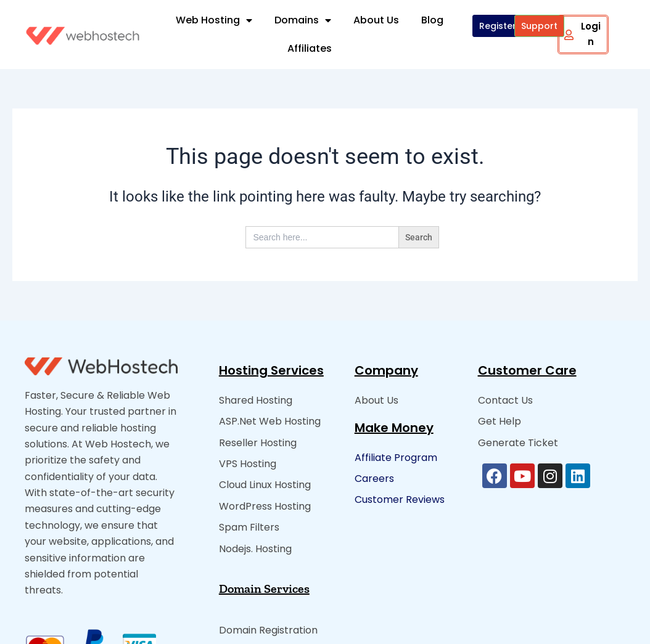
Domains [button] (303, 20)
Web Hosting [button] (214, 20)
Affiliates (310, 48)
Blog (432, 20)
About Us (376, 20)
